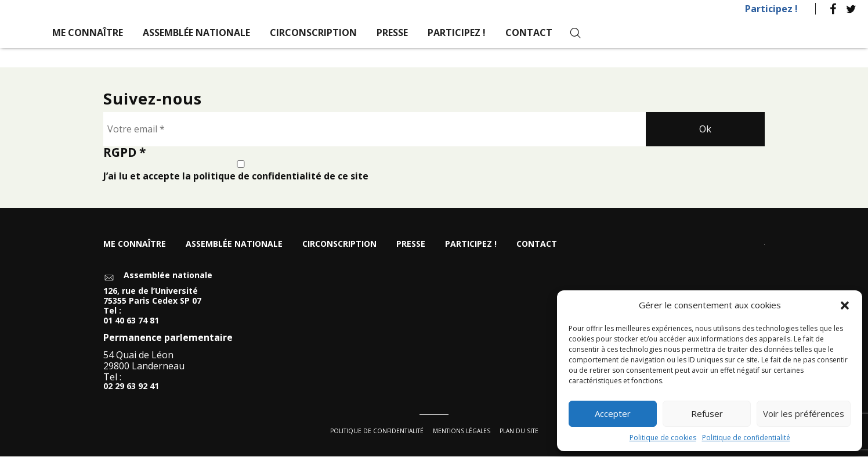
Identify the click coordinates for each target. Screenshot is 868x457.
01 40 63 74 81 (131, 321)
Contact (529, 33)
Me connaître (88, 33)
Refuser (707, 413)
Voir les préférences (804, 413)
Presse (392, 33)
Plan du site (519, 431)
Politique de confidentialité (746, 438)
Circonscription (313, 33)
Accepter (613, 413)
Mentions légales (462, 431)
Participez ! (771, 9)
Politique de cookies (663, 438)
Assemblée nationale (196, 33)
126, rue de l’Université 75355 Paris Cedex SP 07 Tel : (152, 302)
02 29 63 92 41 (131, 388)
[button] (845, 305)
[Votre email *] (375, 129)
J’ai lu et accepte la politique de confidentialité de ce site (241, 172)
